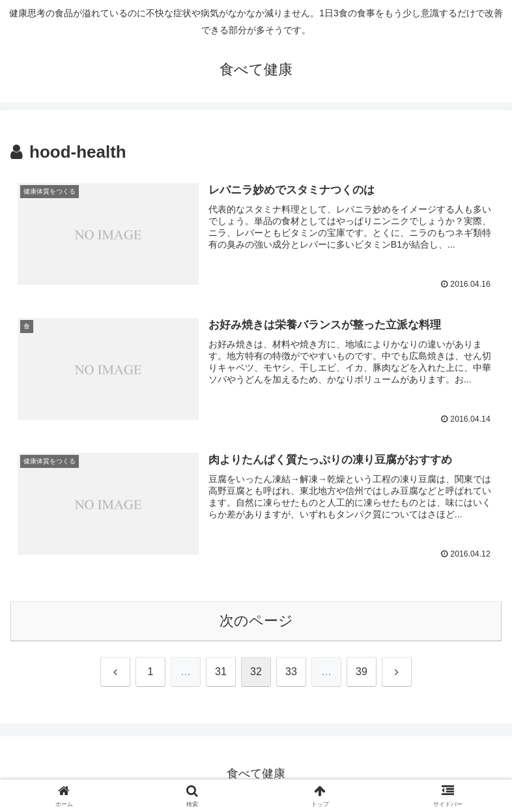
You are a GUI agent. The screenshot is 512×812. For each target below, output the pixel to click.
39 (362, 672)
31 (221, 672)
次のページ (256, 621)
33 (291, 672)
